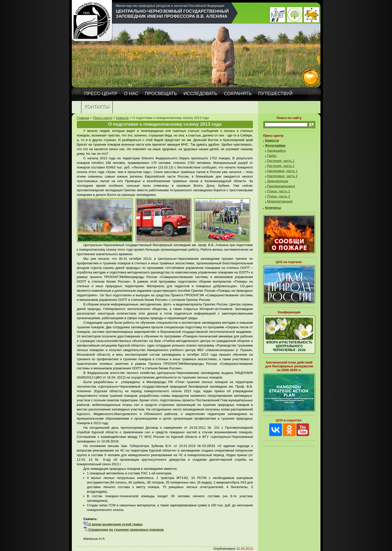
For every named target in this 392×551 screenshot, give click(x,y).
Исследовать (200, 94)
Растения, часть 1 (281, 161)
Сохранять (238, 94)
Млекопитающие (280, 201)
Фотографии (275, 145)
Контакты (97, 107)
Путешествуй (275, 94)
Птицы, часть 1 (279, 191)
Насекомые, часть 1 (282, 171)
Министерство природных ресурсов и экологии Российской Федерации (170, 6)
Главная (83, 118)
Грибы (272, 156)
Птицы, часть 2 (279, 196)
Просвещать (161, 94)
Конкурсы (273, 208)
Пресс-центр (101, 94)
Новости (122, 118)
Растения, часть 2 (281, 166)
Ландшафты (277, 151)
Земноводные (278, 181)
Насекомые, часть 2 (282, 176)
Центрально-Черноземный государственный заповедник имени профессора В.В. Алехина (172, 14)
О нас (131, 94)
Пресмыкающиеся (281, 186)
